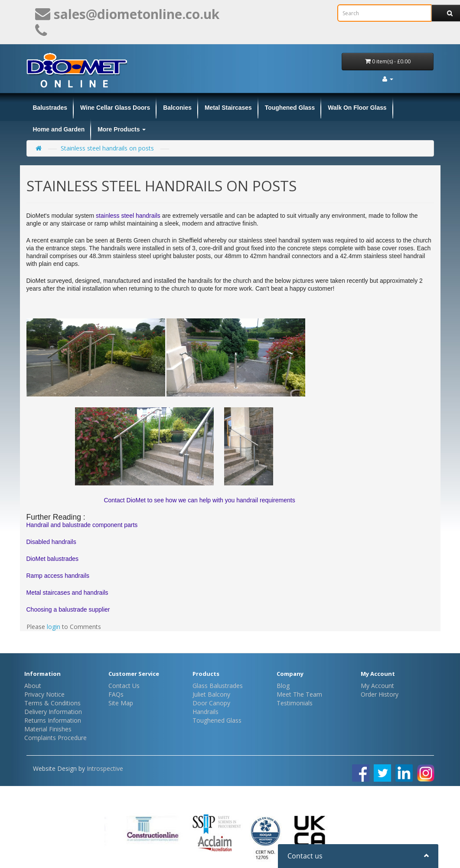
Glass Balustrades (218, 686)
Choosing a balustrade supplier (68, 609)
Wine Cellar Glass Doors (115, 108)
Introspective (105, 768)
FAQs (116, 694)
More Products (122, 129)
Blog (283, 686)
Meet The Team (299, 694)
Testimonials (295, 703)
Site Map (121, 703)
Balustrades (50, 108)
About (33, 686)
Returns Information (53, 720)
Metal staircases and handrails (67, 593)
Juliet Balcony (211, 694)
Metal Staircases (228, 108)
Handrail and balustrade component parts (82, 525)
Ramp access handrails (58, 576)
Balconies (177, 108)
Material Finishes (48, 729)
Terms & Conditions (52, 703)
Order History (380, 694)
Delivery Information (53, 712)
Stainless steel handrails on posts (107, 148)
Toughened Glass (290, 108)
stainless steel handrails (128, 216)
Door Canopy (211, 703)
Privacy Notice (44, 694)
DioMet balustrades (53, 559)
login (54, 627)
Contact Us (124, 686)
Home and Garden (59, 129)
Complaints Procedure (55, 738)
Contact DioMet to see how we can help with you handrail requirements (198, 500)
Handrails (206, 712)
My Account (377, 686)
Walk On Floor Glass (357, 108)
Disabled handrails (51, 542)
